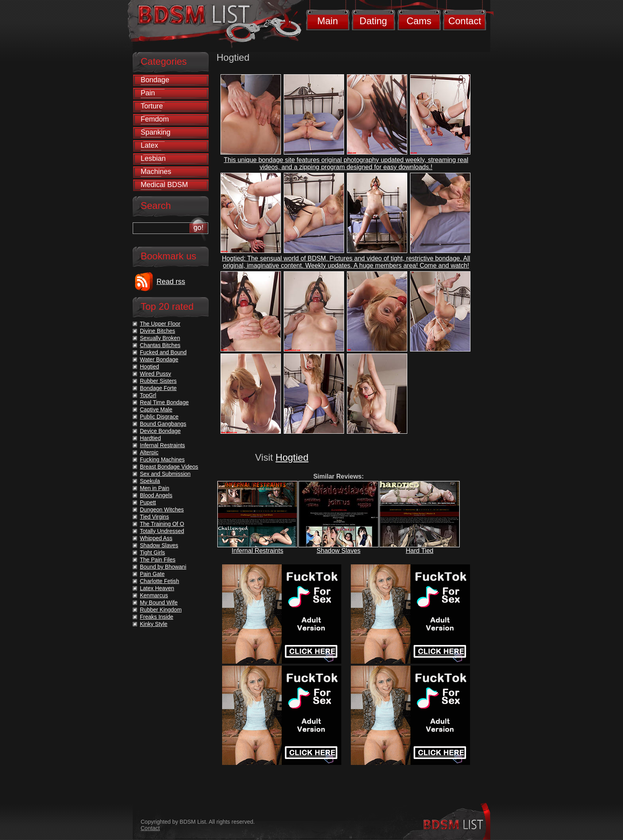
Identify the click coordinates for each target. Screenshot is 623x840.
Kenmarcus (154, 595)
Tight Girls (152, 552)
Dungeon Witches (162, 510)
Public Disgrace (159, 417)
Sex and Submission (165, 474)
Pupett (148, 502)
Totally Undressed (162, 531)
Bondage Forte (158, 388)
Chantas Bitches (160, 345)
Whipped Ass (156, 538)
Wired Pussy (156, 374)
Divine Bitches (158, 331)
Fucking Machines (162, 460)
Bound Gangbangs (163, 424)
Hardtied (150, 438)
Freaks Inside (157, 617)
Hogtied (292, 457)
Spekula (150, 481)
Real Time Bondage (164, 402)
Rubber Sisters (158, 381)
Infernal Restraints (257, 551)
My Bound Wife (159, 602)
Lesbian (153, 158)
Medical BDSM (164, 185)
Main (327, 21)
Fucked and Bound (163, 352)
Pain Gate (152, 574)
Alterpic (149, 452)
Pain (148, 93)
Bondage (155, 80)
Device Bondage (160, 431)
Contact (465, 21)
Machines (156, 172)
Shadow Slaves (339, 551)
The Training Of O (162, 524)
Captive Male (156, 409)
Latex (149, 145)
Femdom (155, 119)
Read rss (171, 282)
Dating (373, 21)
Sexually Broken (160, 338)
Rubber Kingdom (161, 610)
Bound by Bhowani (163, 567)
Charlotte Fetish (160, 581)
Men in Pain (155, 488)
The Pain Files (158, 560)
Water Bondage (159, 359)
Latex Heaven (157, 588)
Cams (419, 21)
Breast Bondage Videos (169, 467)
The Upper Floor (160, 324)
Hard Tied (419, 551)
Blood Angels (156, 495)
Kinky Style (154, 624)
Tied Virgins (154, 517)
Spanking (156, 132)
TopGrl (148, 395)
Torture (152, 106)
